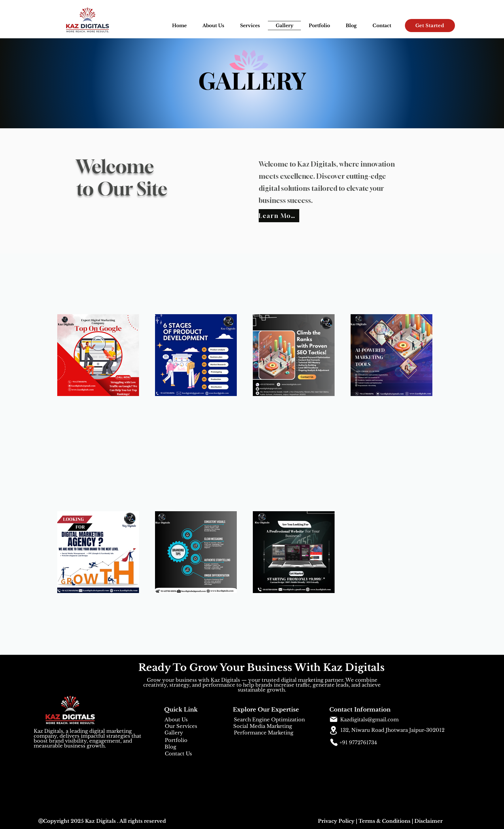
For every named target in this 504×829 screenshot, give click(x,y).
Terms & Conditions (384, 821)
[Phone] (334, 742)
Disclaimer (428, 821)
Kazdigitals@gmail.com (369, 720)
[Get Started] (430, 26)
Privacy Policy (336, 821)
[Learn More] (279, 216)
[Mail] (334, 719)
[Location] (334, 730)
